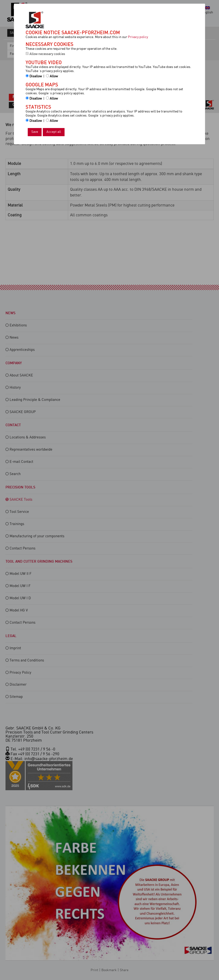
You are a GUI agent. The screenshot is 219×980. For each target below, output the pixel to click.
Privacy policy (138, 37)
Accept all (54, 132)
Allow (52, 76)
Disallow (34, 76)
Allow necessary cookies (45, 54)
